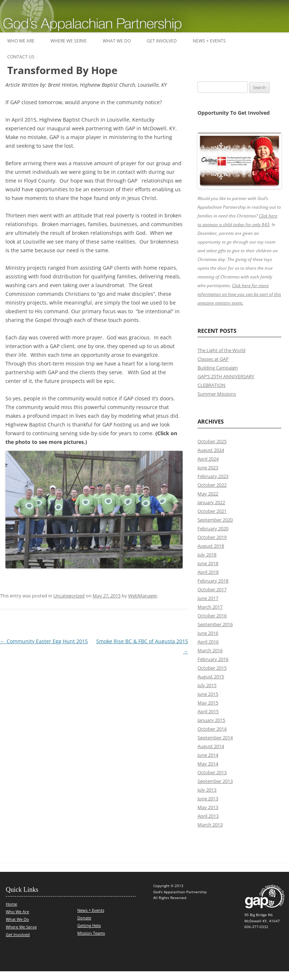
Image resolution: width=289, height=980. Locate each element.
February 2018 (213, 581)
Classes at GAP (213, 359)
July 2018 (207, 555)
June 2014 (208, 755)
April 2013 (208, 816)
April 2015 (208, 711)
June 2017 (208, 598)
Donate (84, 918)
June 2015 (208, 694)
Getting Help (89, 925)
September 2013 (215, 781)
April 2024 (208, 459)
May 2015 (208, 703)
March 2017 (210, 607)
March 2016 (210, 650)
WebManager (143, 596)
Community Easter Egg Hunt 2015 (44, 641)
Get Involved (162, 41)
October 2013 (212, 772)
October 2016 (212, 616)
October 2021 (212, 511)
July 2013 (207, 790)
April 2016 (208, 642)
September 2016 (215, 624)
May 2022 (208, 494)
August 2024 (211, 450)
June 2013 (208, 799)
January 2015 (211, 720)
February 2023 (213, 476)
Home (11, 904)
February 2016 (213, 659)
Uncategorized (69, 596)
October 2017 (212, 589)
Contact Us (21, 57)
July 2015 (207, 685)
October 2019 (212, 537)
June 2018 (208, 563)
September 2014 (215, 738)
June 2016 (208, 633)
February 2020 (213, 528)
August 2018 (211, 546)
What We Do (117, 41)
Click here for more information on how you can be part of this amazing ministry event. (239, 294)
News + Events (209, 41)
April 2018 (208, 572)
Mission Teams (91, 933)
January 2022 (211, 502)
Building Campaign (218, 368)
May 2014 (208, 764)
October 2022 (212, 485)
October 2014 (212, 729)
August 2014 (211, 746)
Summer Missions (217, 394)
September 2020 (215, 520)
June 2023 (208, 467)
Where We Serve (69, 41)
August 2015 (211, 677)
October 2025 (212, 441)
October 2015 (212, 668)
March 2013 (210, 825)
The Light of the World (221, 350)
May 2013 (208, 807)
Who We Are (21, 41)
